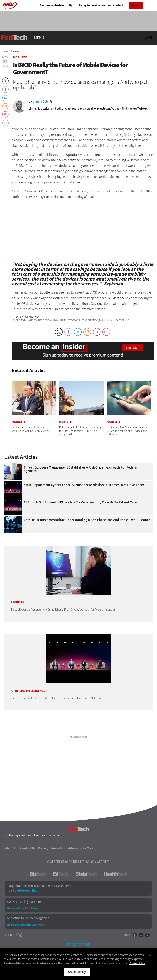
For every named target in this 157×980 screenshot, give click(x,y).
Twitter (142, 109)
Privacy (43, 848)
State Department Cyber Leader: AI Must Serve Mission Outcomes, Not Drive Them (84, 485)
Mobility (16, 52)
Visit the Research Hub (23, 891)
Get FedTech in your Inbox (24, 902)
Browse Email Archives (23, 908)
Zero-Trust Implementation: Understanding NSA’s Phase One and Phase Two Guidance (87, 520)
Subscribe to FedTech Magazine (28, 918)
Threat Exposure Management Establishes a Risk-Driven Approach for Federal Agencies (81, 469)
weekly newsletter (98, 109)
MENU (39, 38)
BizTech (38, 874)
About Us (11, 848)
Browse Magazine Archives (25, 925)
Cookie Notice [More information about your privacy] (137, 963)
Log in (148, 37)
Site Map (87, 848)
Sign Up (134, 6)
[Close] (150, 955)
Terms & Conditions (64, 848)
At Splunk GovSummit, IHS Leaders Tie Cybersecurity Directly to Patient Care (80, 502)
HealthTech (115, 874)
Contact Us (28, 848)
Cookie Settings (77, 972)
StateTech (86, 874)
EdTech (61, 874)
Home (6, 52)
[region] (78, 964)
